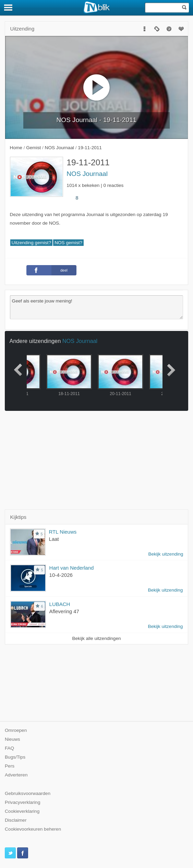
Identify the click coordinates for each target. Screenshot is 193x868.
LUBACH (60, 604)
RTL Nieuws (63, 532)
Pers (10, 766)
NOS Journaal (87, 174)
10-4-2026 (61, 575)
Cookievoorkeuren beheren (33, 829)
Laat (54, 539)
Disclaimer (16, 820)
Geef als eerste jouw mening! (97, 307)
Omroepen (16, 730)
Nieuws (13, 739)
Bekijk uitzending (166, 554)
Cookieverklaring (22, 811)
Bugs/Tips (15, 757)
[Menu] (9, 8)
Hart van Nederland (72, 568)
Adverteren (16, 775)
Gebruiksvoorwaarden (28, 793)
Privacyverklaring (23, 802)
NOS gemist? (68, 243)
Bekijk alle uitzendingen (96, 638)
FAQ (9, 748)
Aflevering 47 (64, 611)
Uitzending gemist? (32, 243)
